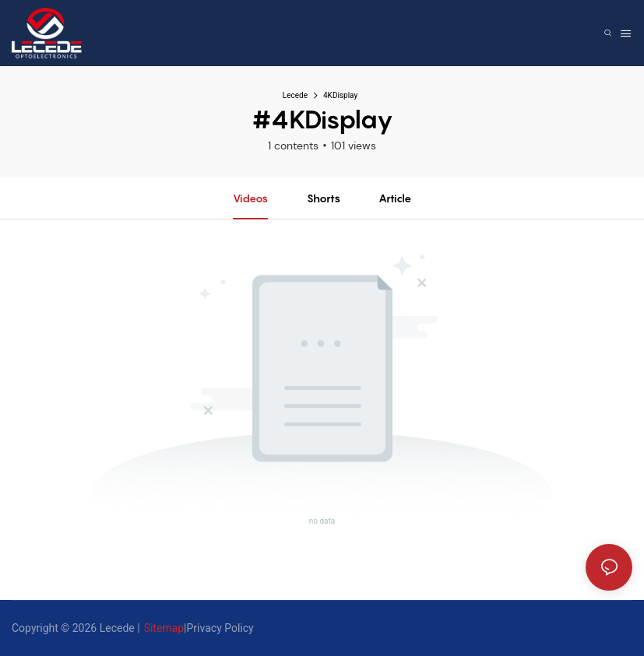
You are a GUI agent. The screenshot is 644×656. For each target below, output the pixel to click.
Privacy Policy (220, 628)
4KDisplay (340, 95)
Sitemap (164, 628)
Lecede (295, 95)
